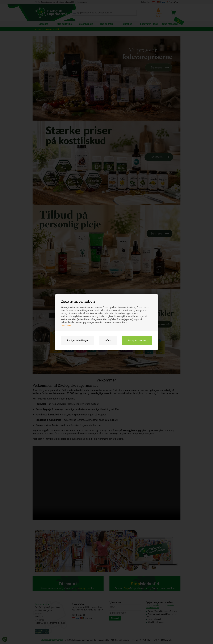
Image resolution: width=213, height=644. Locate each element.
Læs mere (66, 325)
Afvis (108, 340)
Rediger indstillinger (78, 340)
